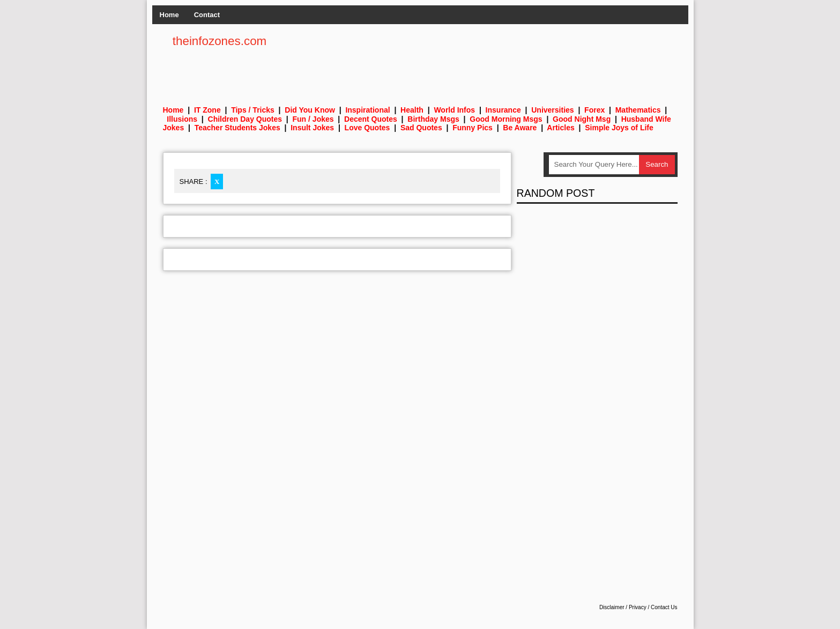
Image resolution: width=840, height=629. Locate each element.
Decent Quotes (371, 119)
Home (169, 15)
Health (412, 110)
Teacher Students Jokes (237, 128)
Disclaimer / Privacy (623, 607)
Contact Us (664, 607)
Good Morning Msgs (506, 119)
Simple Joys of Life (619, 128)
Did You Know (310, 110)
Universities (552, 110)
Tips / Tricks (253, 110)
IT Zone (207, 110)
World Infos (454, 110)
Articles (560, 128)
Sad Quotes (421, 128)
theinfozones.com (220, 41)
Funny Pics (473, 128)
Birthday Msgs (433, 119)
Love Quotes (367, 128)
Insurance (503, 110)
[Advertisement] (482, 59)
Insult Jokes (312, 128)
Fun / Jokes (313, 119)
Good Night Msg (582, 119)
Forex (594, 110)
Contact (207, 15)
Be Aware (520, 128)
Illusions (182, 119)
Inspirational (367, 110)
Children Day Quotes (245, 119)
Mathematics (638, 110)
